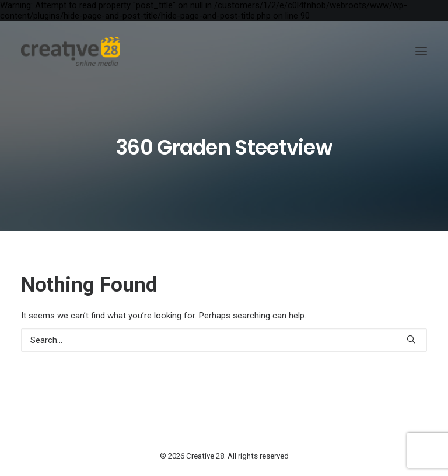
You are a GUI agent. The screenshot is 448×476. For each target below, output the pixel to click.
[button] (421, 51)
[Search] (224, 340)
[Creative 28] (71, 51)
